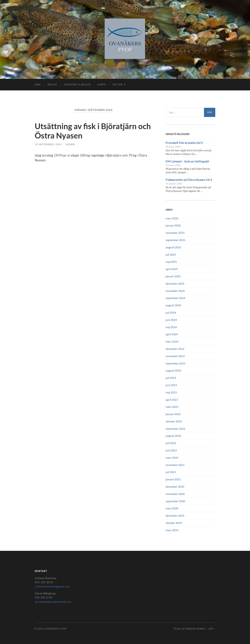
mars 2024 (172, 341)
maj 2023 (171, 392)
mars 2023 (172, 407)
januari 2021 (173, 479)
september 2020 (175, 501)
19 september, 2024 (48, 144)
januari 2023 (173, 414)
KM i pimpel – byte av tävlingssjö (187, 161)
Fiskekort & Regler (77, 85)
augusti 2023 (173, 370)
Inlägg (52, 85)
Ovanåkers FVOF (55, 629)
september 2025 (175, 240)
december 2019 (175, 515)
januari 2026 (173, 225)
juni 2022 (171, 450)
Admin (70, 144)
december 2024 (175, 283)
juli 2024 (171, 312)
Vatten (117, 85)
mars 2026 (172, 218)
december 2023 (175, 349)
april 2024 (172, 334)
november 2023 (175, 356)
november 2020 (175, 494)
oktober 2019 (174, 523)
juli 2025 (171, 254)
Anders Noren (195, 629)
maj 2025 (171, 262)
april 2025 (172, 269)
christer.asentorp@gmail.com (52, 586)
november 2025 (175, 233)
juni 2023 (171, 385)
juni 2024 (171, 320)
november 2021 (175, 465)
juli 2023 (171, 378)
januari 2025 (173, 276)
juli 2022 (171, 443)
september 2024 (175, 298)
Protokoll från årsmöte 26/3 (184, 143)
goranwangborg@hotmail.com (53, 602)
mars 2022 (172, 458)
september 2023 (175, 363)
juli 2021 (171, 472)
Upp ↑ (212, 629)
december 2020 (175, 487)
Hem (38, 85)
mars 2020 (172, 508)
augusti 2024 (173, 305)
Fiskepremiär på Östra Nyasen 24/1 (189, 180)
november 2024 (175, 291)
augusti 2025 (173, 247)
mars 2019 (172, 530)
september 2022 (175, 429)
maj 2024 (171, 327)
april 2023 (172, 400)
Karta (101, 85)
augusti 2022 (173, 436)
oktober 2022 (174, 421)
